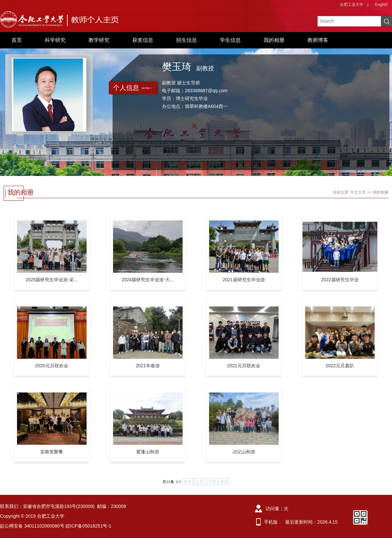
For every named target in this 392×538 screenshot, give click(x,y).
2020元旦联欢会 (51, 366)
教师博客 (318, 40)
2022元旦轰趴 (340, 366)
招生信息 (187, 40)
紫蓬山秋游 (148, 452)
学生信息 (230, 40)
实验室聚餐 (52, 452)
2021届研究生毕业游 (244, 280)
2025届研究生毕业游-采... (51, 280)
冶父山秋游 (244, 452)
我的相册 (274, 40)
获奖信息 (143, 40)
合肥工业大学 (351, 5)
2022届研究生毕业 (340, 280)
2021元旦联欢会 (244, 366)
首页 (17, 40)
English (381, 5)
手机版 (271, 522)
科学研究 (55, 40)
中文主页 (358, 192)
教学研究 (99, 40)
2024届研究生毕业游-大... (147, 280)
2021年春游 (147, 366)
